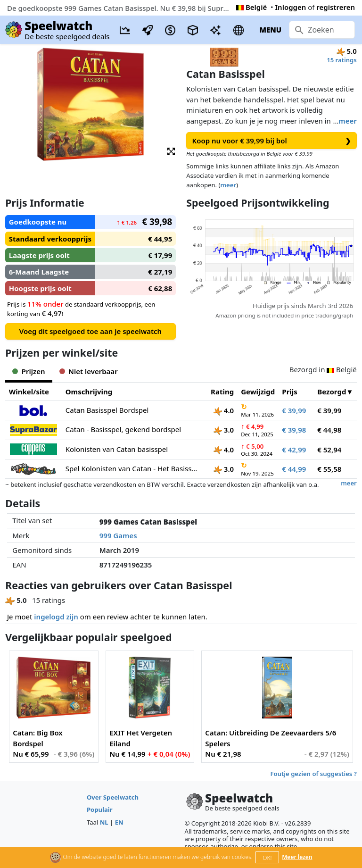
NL (104, 822)
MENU (270, 30)
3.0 (224, 430)
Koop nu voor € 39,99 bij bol (272, 141)
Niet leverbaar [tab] (89, 371)
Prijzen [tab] (29, 371)
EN (119, 822)
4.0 (224, 410)
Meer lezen (297, 857)
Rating (222, 392)
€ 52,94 (329, 450)
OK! (267, 858)
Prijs (290, 392)
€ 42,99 (294, 450)
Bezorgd (332, 392)
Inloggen (291, 7)
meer (347, 121)
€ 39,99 (294, 410)
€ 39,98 (294, 430)
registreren (336, 7)
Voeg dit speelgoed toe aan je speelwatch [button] (90, 331)
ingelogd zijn (56, 617)
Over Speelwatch (113, 797)
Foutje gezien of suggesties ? (314, 774)
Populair (100, 810)
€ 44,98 (329, 430)
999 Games (118, 535)
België (251, 7)
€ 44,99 (294, 469)
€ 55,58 (329, 469)
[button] (171, 151)
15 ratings (342, 60)
